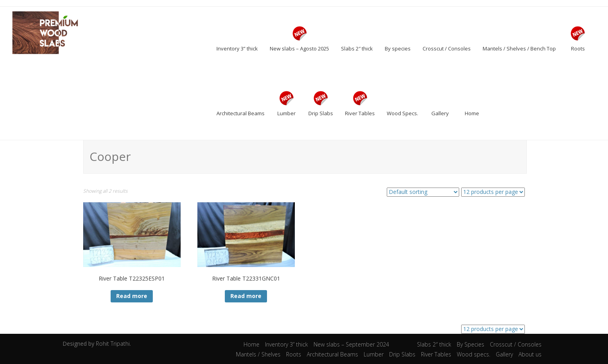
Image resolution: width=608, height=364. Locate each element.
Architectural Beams (332, 354)
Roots (294, 354)
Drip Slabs (402, 354)
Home (251, 344)
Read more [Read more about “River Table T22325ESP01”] (132, 296)
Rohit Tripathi (113, 344)
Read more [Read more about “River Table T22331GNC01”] (246, 296)
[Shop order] (423, 192)
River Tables (436, 354)
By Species (471, 344)
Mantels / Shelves (258, 354)
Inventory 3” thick (286, 344)
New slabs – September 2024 (351, 344)
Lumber (374, 354)
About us (530, 354)
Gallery (504, 354)
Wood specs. (474, 354)
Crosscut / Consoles (516, 344)
